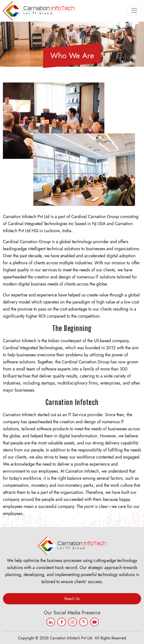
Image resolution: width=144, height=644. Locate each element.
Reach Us (72, 599)
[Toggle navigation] (134, 11)
